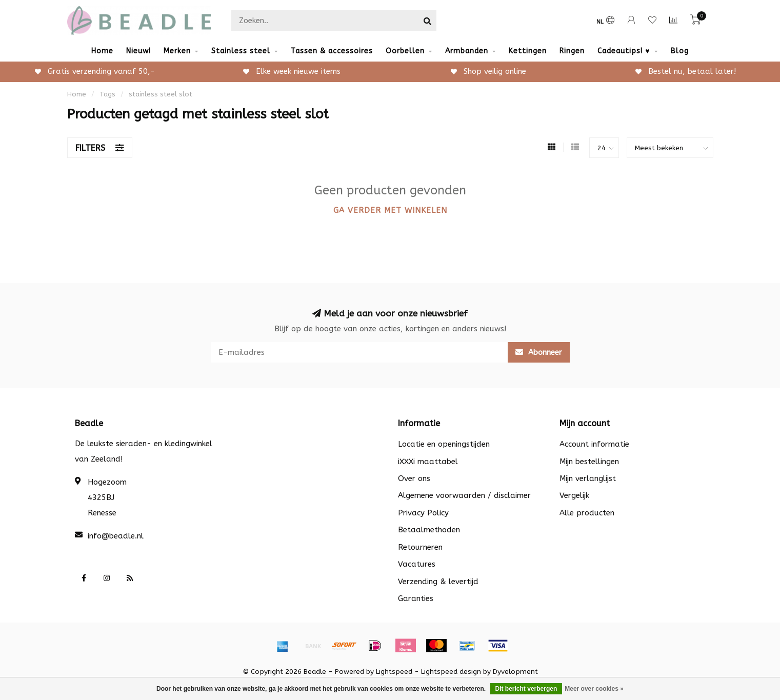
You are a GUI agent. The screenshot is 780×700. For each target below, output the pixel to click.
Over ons (414, 478)
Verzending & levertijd (438, 582)
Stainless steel (241, 51)
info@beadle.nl (116, 536)
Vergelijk (574, 495)
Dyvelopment (515, 672)
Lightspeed (394, 672)
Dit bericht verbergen (526, 689)
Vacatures (417, 564)
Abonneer (539, 352)
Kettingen (528, 51)
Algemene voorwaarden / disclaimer (464, 495)
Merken (177, 51)
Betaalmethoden (429, 530)
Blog (680, 51)
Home (102, 51)
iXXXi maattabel (428, 462)
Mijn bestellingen (589, 462)
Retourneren (420, 547)
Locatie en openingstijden (444, 444)
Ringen (572, 51)
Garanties (416, 598)
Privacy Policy (423, 513)
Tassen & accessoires (332, 51)
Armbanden (467, 51)
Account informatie (594, 444)
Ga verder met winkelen (390, 210)
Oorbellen (405, 51)
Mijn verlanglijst (588, 478)
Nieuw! (138, 51)
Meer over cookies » (594, 689)
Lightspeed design (451, 672)
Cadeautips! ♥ (624, 51)
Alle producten (587, 513)
